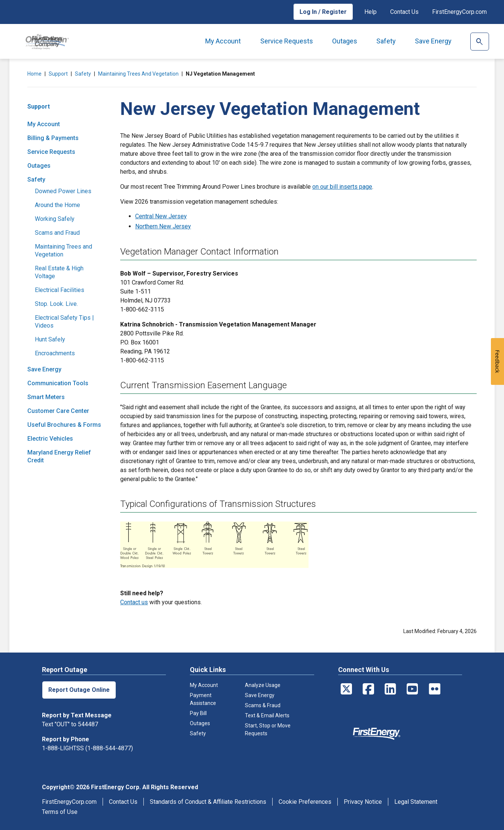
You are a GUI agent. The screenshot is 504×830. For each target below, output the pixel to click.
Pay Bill (198, 713)
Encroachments (55, 353)
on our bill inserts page (342, 187)
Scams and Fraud (57, 233)
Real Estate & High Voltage (59, 272)
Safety (386, 41)
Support (58, 74)
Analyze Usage (263, 685)
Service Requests (287, 41)
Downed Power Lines (63, 191)
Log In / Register (323, 12)
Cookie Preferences (305, 802)
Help (371, 12)
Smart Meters (46, 397)
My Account (223, 41)
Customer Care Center (58, 411)
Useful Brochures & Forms (64, 425)
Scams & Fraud (263, 705)
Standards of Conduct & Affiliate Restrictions (208, 802)
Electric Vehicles (50, 439)
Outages (345, 41)
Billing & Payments (53, 138)
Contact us (134, 602)
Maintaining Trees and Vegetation (138, 74)
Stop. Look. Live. (56, 304)
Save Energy (433, 41)
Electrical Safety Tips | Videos (64, 322)
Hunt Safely (50, 339)
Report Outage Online (79, 690)
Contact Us (404, 12)
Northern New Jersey (163, 226)
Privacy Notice (363, 802)
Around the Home (57, 205)
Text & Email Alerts (267, 715)
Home (34, 74)
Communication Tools (58, 383)
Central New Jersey (161, 216)
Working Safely (55, 219)
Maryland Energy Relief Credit (59, 456)
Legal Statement (416, 802)
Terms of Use (60, 812)
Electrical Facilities (60, 290)
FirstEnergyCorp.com (459, 12)
